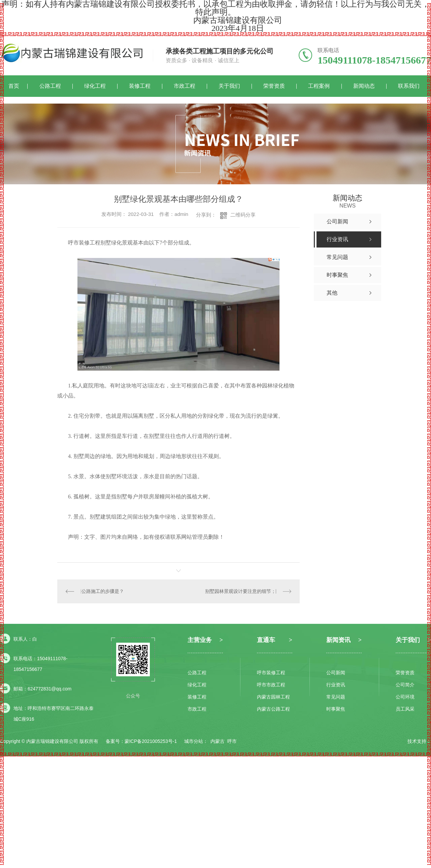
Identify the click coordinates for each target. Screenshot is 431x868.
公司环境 (405, 697)
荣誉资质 (274, 86)
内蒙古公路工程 (273, 709)
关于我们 (229, 86)
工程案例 (319, 86)
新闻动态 (364, 86)
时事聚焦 (336, 709)
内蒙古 (218, 741)
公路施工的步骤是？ (103, 591)
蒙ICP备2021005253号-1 (151, 741)
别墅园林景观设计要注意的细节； (240, 591)
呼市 (232, 741)
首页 (14, 86)
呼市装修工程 (271, 673)
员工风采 (405, 709)
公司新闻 (336, 673)
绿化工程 (95, 86)
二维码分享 (243, 215)
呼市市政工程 (271, 685)
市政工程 (185, 86)
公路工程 (50, 86)
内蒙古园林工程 (273, 697)
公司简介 (405, 685)
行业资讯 (336, 685)
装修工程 (140, 86)
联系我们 (409, 86)
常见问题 (336, 697)
